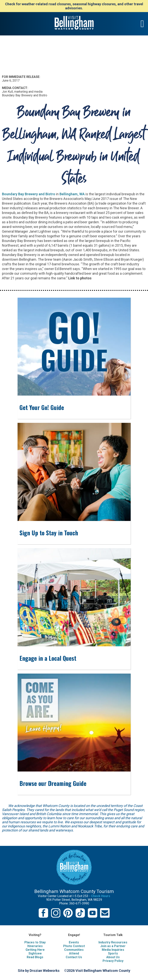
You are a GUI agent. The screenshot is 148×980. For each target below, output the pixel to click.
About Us (113, 957)
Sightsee (35, 953)
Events (74, 942)
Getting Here (35, 950)
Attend (74, 953)
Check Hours (101, 896)
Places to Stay (35, 942)
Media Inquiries (113, 950)
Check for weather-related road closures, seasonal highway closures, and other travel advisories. (74, 6)
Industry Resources (113, 942)
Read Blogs (35, 957)
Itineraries (35, 946)
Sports (113, 953)
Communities (74, 950)
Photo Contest (74, 946)
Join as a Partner (113, 946)
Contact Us (74, 957)
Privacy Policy (113, 961)
